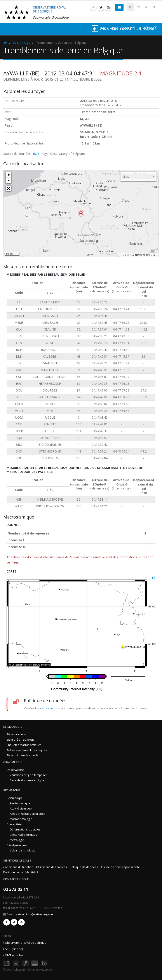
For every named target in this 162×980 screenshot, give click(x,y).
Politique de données (84, 867)
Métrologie (17, 840)
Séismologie (22, 43)
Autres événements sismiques (27, 750)
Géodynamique (17, 845)
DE (154, 7)
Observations (15, 770)
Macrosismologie (21, 819)
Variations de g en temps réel (29, 775)
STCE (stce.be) (14, 955)
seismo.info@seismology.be (34, 914)
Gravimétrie (14, 824)
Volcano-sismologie (23, 850)
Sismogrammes (17, 734)
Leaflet (124, 255)
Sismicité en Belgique (21, 740)
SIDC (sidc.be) (14, 949)
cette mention (50, 708)
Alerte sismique (20, 803)
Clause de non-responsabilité (120, 867)
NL (146, 7)
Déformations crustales (25, 829)
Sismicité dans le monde (23, 755)
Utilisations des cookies (51, 867)
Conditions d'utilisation (18, 867)
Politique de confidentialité (21, 872)
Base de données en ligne (27, 780)
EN (138, 7)
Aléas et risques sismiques (28, 814)
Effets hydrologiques (23, 835)
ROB (36, 154)
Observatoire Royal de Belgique (26, 943)
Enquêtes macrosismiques (24, 745)
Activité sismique (21, 809)
